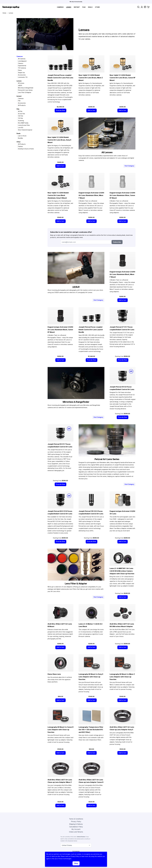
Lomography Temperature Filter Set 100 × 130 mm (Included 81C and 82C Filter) (91, 730)
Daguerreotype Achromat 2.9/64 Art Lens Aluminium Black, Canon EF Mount (60, 330)
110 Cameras (22, 68)
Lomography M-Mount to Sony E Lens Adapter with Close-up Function (91, 677)
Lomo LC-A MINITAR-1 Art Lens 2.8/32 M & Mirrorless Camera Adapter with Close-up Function (122, 571)
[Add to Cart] (92, 110)
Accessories (22, 75)
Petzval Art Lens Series (25, 90)
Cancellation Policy (76, 827)
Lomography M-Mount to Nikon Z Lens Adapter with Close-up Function (122, 677)
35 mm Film (21, 114)
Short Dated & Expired (25, 130)
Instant (77, 7)
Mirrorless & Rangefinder (26, 88)
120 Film (21, 116)
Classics (21, 63)
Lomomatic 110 (23, 77)
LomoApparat (22, 61)
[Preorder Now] (61, 110)
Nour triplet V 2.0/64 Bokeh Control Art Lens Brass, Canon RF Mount (122, 78)
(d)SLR (20, 86)
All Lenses (21, 83)
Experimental (22, 66)
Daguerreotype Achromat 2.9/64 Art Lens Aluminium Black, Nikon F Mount (122, 274)
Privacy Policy (76, 821)
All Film (20, 111)
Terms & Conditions (76, 819)
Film (84, 7)
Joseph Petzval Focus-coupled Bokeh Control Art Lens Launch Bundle (91, 330)
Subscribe (117, 242)
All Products (22, 105)
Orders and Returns (76, 832)
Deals (90, 7)
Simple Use (21, 73)
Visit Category (129, 166)
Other (97, 7)
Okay (76, 863)
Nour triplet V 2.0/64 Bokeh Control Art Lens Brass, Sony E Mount (59, 140)
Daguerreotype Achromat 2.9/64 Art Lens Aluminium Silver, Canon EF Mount (122, 195)
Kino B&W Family (23, 123)
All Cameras (22, 59)
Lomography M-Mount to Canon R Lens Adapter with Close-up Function (60, 730)
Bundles (21, 138)
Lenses (69, 7)
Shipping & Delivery (76, 824)
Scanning (21, 121)
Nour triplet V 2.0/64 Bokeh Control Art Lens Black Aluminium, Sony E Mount (58, 195)
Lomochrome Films (24, 125)
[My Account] (142, 7)
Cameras (60, 7)
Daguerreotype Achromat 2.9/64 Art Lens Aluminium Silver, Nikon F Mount (91, 195)
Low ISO (21, 128)
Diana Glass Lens (54, 674)
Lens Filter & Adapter (25, 92)
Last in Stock (22, 136)
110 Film (20, 118)
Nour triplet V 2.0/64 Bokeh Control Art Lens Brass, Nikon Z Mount (91, 78)
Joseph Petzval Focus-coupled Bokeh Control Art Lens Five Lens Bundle (60, 78)
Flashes (20, 146)
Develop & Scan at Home (26, 149)
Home (4, 13)
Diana (20, 70)
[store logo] (11, 7)
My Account (76, 829)
